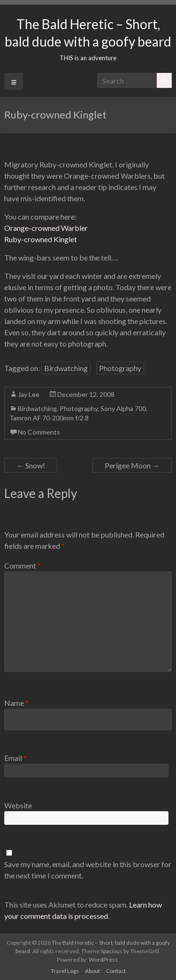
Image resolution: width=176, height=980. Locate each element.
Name (16, 703)
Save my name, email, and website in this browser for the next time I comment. (88, 870)
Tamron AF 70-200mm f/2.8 (49, 418)
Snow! (31, 465)
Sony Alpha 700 (123, 408)
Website (18, 805)
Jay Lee (29, 394)
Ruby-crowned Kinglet (41, 239)
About (92, 971)
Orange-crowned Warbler (46, 228)
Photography (120, 368)
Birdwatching (66, 368)
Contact (116, 971)
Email (15, 758)
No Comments (39, 432)
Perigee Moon (132, 465)
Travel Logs (65, 971)
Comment (23, 565)
